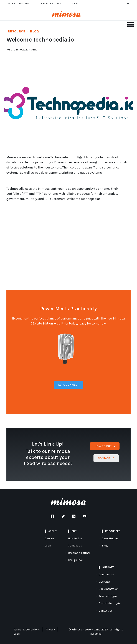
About (52, 531)
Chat (75, 3)
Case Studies (110, 538)
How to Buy (75, 538)
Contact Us (75, 546)
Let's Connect (68, 385)
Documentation (109, 589)
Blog (105, 546)
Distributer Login (18, 3)
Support (108, 567)
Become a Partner (79, 553)
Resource (17, 31)
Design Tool (75, 560)
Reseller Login (108, 596)
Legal (48, 546)
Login (127, 3)
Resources (113, 531)
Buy (74, 531)
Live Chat (104, 582)
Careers (50, 538)
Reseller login (51, 3)
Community (106, 574)
